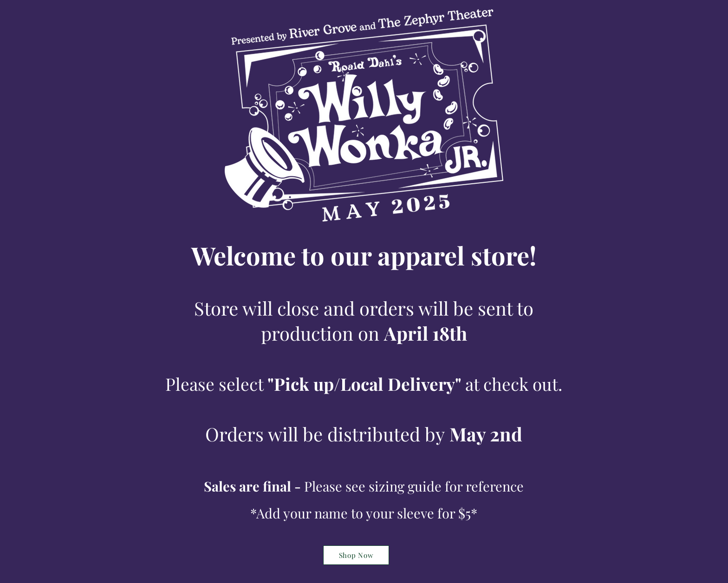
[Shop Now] (356, 555)
